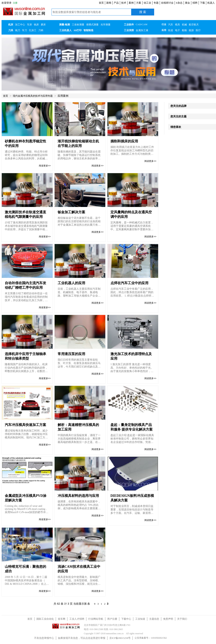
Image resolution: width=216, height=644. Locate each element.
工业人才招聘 (77, 619)
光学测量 (106, 25)
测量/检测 (65, 25)
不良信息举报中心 (44, 638)
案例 (131, 3)
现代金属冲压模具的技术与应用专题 (33, 96)
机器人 (211, 3)
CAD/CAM (142, 24)
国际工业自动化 (45, 619)
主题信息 (154, 619)
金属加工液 (142, 30)
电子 (178, 30)
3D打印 (78, 30)
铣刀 (18, 30)
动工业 (147, 3)
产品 (116, 3)
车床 (29, 25)
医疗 (198, 30)
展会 (187, 3)
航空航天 (194, 25)
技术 (124, 3)
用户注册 (112, 619)
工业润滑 (129, 30)
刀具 (11, 30)
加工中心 (20, 25)
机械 (184, 25)
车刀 (25, 30)
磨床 (43, 25)
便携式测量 (92, 25)
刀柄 (41, 30)
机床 (11, 25)
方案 (139, 3)
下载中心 (126, 619)
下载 (202, 3)
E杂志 (179, 3)
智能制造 (88, 30)
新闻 (109, 3)
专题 (156, 3)
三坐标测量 (78, 25)
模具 (178, 25)
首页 (101, 3)
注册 (15, 3)
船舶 (184, 30)
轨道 (171, 30)
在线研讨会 (167, 3)
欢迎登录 (7, 3)
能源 (191, 30)
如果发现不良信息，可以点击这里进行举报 (82, 638)
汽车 (171, 25)
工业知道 (140, 619)
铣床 (36, 25)
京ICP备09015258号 (120, 638)
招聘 (195, 3)
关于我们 (182, 619)
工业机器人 (65, 30)
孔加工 (33, 30)
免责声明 (168, 619)
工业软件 (129, 25)
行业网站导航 (96, 619)
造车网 (62, 619)
